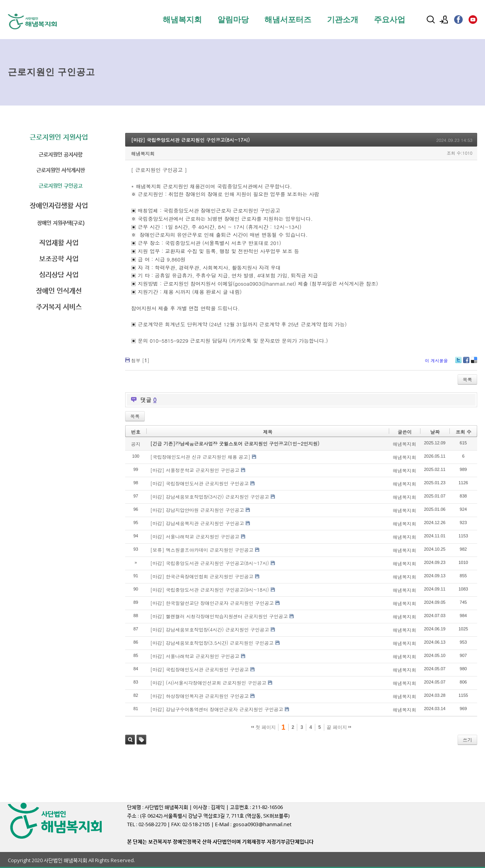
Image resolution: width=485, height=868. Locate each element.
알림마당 (233, 20)
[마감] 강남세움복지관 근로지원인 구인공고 (197, 523)
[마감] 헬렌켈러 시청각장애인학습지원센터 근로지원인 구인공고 (219, 616)
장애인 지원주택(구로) (61, 223)
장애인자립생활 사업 (59, 205)
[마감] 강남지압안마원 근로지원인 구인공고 (197, 510)
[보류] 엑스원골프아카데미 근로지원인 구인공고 (202, 550)
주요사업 (390, 20)
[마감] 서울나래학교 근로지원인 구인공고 (195, 536)
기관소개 (343, 20)
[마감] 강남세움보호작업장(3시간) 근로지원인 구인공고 (210, 497)
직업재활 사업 (59, 243)
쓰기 (467, 740)
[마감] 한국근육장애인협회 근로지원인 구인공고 (202, 576)
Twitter (458, 363)
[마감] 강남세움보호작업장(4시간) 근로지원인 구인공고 (210, 629)
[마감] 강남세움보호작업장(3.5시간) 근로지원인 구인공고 (212, 643)
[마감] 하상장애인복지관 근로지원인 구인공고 (199, 696)
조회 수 (463, 432)
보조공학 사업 (59, 259)
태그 (141, 740)
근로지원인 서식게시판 (61, 170)
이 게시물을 (436, 361)
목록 (467, 379)
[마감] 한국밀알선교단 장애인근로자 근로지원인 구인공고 (212, 603)
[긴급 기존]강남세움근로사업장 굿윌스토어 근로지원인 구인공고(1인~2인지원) (235, 443)
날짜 (435, 432)
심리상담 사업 (59, 275)
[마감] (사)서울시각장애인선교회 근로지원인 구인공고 (208, 683)
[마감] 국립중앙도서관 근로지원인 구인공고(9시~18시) (210, 590)
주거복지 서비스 (59, 307)
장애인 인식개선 (59, 291)
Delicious (474, 363)
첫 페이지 (263, 727)
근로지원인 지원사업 (59, 137)
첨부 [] (140, 360)
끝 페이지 (339, 727)
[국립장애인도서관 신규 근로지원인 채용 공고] (200, 457)
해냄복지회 (182, 20)
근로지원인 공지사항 (61, 154)
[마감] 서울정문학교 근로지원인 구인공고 (195, 470)
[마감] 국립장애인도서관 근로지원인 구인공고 (199, 483)
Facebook (466, 363)
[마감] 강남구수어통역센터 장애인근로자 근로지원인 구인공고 (217, 709)
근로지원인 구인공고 (61, 185)
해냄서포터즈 (288, 20)
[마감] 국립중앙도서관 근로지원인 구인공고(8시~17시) (190, 140)
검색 (130, 740)
